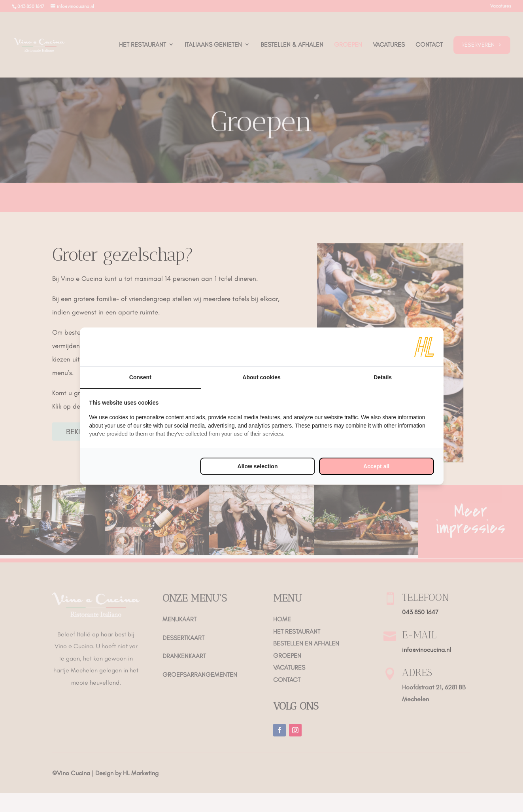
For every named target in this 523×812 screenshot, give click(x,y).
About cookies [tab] (261, 377)
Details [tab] (383, 377)
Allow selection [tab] (258, 466)
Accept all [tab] (376, 466)
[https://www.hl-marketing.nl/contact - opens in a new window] (424, 347)
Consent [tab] (140, 377)
